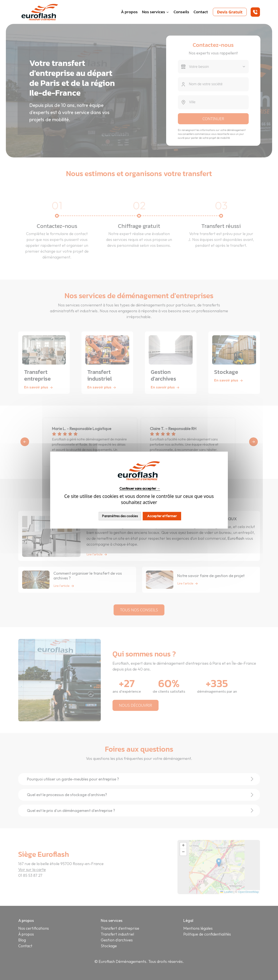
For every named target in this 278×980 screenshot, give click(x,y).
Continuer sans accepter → (140, 488)
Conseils (181, 12)
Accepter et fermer (162, 516)
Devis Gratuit (230, 12)
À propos (129, 12)
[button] (255, 12)
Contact (201, 12)
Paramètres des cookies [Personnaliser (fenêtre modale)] (120, 516)
